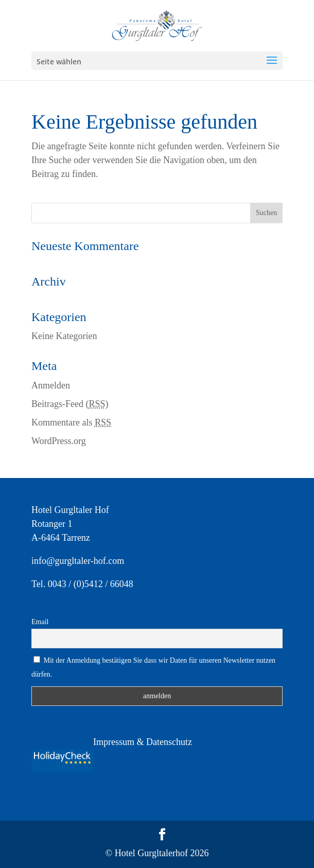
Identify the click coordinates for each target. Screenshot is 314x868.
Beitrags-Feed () (70, 404)
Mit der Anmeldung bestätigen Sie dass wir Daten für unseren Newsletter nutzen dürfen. (153, 667)
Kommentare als (71, 422)
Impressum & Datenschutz (143, 742)
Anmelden (51, 385)
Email (40, 622)
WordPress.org (59, 441)
